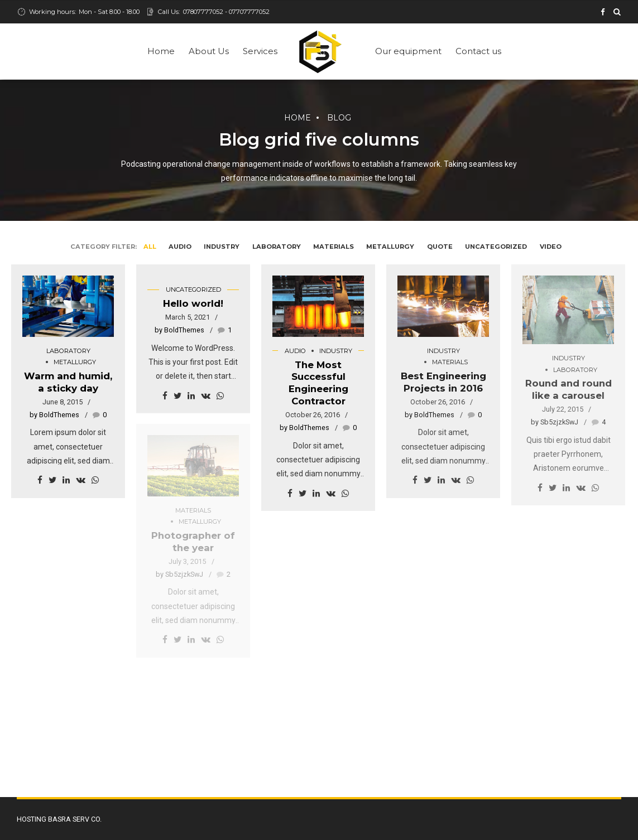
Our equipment (408, 51)
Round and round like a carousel (569, 389)
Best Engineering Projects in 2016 (443, 382)
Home (161, 51)
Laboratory (68, 351)
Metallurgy (75, 362)
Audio (295, 351)
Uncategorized (193, 289)
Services (260, 51)
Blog (339, 118)
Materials (450, 362)
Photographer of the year (193, 542)
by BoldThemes (54, 415)
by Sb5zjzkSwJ (555, 422)
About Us (209, 51)
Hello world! (193, 303)
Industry (336, 351)
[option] (568, 310)
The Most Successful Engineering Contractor (318, 383)
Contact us (478, 51)
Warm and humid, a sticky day (68, 382)
